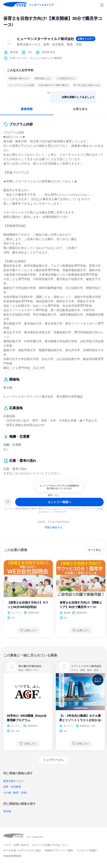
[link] (12, 666)
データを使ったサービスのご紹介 (22, 850)
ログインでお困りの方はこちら (50, 845)
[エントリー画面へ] (59, 502)
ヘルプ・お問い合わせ (16, 845)
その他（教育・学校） (16, 793)
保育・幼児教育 (12, 787)
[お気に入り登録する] (28, 630)
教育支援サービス (13, 781)
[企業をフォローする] (86, 39)
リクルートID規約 (87, 850)
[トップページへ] (53, 760)
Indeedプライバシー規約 (59, 850)
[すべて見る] (94, 550)
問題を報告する (53, 527)
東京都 (7, 811)
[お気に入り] (8, 502)
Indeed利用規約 (12, 856)
